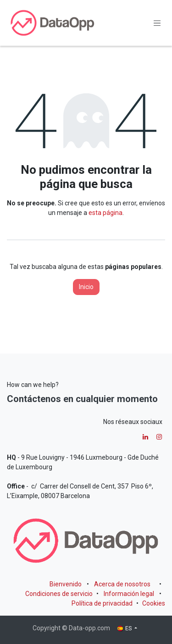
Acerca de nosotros (122, 584)
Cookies (154, 603)
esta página (105, 213)
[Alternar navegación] (157, 23)
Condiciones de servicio (59, 594)
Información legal (129, 594)
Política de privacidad (102, 603)
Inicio (86, 287)
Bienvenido (66, 584)
